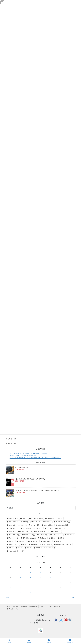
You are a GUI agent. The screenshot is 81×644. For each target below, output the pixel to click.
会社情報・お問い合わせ (29, 607)
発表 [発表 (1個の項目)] (11, 548)
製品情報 (16, 607)
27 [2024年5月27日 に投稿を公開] (11, 593)
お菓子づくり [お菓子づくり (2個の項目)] (14, 522)
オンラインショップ (54, 607)
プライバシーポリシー (14, 609)
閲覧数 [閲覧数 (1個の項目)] (39, 548)
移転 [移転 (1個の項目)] (20, 548)
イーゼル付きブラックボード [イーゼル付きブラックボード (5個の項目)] (33, 528)
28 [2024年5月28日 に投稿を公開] (21, 593)
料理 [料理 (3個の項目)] (62, 538)
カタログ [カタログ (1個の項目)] (12, 532)
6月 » (74, 597)
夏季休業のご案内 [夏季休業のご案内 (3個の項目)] (29, 538)
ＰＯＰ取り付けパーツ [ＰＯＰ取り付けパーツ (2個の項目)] (16, 551)
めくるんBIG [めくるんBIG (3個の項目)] (48, 525)
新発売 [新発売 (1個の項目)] (22, 541)
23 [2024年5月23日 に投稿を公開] (41, 588)
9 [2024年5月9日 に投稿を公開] (41, 577)
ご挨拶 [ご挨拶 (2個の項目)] (26, 522)
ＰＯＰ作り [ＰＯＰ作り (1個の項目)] (50, 548)
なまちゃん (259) (12, 443)
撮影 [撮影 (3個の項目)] (53, 538)
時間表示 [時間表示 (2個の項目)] (59, 541)
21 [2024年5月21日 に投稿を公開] (21, 588)
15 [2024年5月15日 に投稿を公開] (31, 583)
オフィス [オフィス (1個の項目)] (61, 528)
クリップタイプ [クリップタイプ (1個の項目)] (26, 532)
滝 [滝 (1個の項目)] (25, 545)
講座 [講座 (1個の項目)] (29, 548)
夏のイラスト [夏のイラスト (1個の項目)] (14, 538)
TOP (8, 607)
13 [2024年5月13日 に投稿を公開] (11, 583)
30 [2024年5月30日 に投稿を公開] (41, 593)
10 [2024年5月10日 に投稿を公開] (50, 577)
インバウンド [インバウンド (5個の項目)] (14, 528)
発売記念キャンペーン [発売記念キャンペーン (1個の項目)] (64, 545)
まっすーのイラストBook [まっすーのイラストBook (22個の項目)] (42, 522)
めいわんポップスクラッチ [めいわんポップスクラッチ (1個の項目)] (18, 525)
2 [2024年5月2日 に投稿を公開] (41, 572)
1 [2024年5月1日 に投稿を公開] (31, 572)
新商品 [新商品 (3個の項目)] (12, 541)
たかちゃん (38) (11, 435)
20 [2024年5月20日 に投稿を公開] (11, 588)
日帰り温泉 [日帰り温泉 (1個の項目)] (47, 541)
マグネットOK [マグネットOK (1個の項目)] (30, 535)
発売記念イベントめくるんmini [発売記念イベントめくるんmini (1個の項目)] (41, 545)
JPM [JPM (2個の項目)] (25, 519)
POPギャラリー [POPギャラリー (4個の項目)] (37, 519)
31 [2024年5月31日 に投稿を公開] (50, 593)
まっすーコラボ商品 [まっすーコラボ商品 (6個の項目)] (63, 522)
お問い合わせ (70, 641)
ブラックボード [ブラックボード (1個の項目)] (14, 535)
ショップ (49, 641)
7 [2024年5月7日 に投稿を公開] (20, 577)
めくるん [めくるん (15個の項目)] (35, 525)
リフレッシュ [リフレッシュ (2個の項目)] (57, 535)
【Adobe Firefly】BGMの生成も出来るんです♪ (30, 479)
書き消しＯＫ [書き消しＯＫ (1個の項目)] (14, 545)
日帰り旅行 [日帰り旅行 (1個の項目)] (34, 541)
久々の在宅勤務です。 (22, 467)
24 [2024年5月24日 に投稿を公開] (50, 588)
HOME (9, 641)
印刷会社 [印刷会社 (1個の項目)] (71, 535)
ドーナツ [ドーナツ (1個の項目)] (57, 532)
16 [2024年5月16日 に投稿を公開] (41, 583)
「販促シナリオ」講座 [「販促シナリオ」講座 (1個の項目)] (55, 519)
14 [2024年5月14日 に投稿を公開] (21, 583)
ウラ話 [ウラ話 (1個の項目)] (50, 528)
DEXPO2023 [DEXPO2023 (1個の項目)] (13, 519)
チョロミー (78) (11, 439)
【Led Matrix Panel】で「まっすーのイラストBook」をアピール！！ (37, 490)
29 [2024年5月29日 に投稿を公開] (31, 593)
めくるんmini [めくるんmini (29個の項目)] (63, 525)
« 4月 (7, 597)
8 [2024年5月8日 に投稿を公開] (31, 577)
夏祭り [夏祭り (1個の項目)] (43, 538)
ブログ (42, 607)
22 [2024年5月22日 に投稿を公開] (31, 588)
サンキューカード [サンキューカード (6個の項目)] (42, 532)
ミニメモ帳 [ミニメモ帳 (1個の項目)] (44, 535)
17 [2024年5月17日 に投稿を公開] (50, 583)
